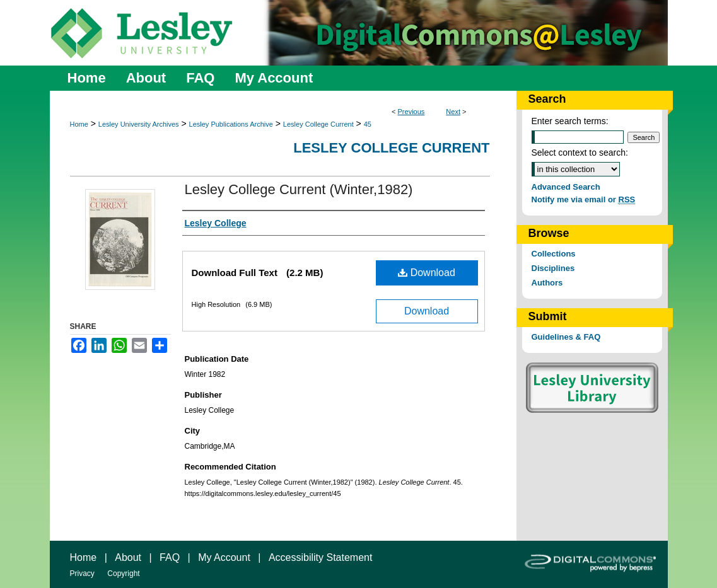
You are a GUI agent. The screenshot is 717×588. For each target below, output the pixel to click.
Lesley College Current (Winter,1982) (299, 189)
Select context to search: (580, 153)
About (128, 557)
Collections (554, 254)
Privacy (82, 574)
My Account (224, 557)
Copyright (123, 574)
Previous (411, 112)
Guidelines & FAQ (566, 337)
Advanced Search (566, 187)
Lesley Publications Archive (231, 124)
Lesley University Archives (139, 124)
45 (368, 124)
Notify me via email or (584, 199)
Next (453, 112)
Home (79, 124)
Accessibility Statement (321, 557)
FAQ (170, 557)
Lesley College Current (318, 124)
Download (427, 273)
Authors (547, 283)
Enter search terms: (570, 121)
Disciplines (553, 268)
